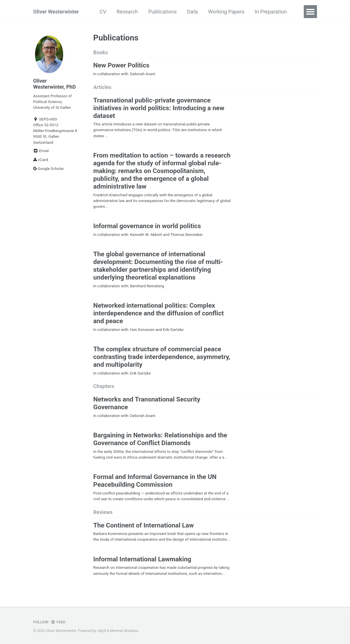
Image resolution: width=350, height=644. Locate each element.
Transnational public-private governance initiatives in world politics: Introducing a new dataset (159, 108)
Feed (58, 622)
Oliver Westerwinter (56, 12)
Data (193, 12)
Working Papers (226, 12)
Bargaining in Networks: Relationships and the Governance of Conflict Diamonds (160, 439)
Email (41, 151)
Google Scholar (49, 168)
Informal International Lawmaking (142, 559)
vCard (41, 160)
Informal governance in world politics (147, 226)
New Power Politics (121, 65)
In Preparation (271, 12)
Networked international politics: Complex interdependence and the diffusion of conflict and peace (159, 313)
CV (103, 12)
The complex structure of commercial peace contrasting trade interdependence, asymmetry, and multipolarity (162, 357)
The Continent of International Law (144, 525)
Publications (162, 12)
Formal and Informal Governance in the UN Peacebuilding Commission (155, 481)
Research (127, 12)
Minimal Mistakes (124, 631)
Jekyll (102, 631)
